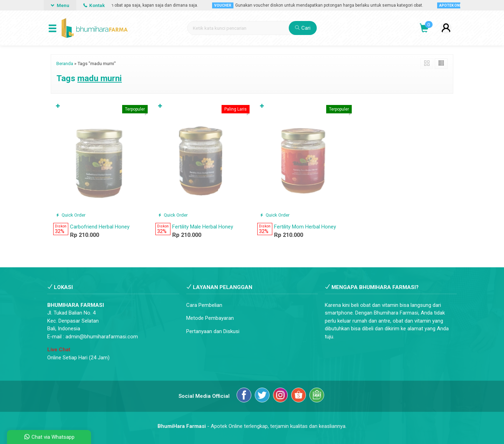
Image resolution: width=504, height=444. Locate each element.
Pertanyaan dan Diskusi (213, 331)
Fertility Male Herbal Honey (203, 227)
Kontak (94, 5)
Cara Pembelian (204, 305)
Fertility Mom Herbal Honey (305, 227)
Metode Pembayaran (210, 318)
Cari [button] (303, 28)
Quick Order (71, 215)
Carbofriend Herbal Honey (100, 227)
